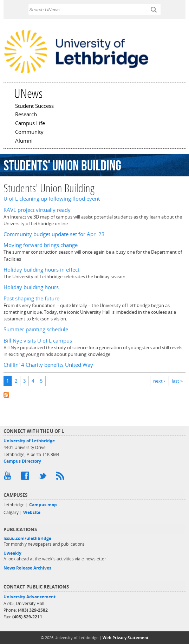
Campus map (43, 505)
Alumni (24, 141)
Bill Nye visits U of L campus (38, 341)
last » (177, 381)
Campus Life (30, 124)
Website (32, 512)
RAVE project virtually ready (37, 210)
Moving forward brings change (41, 245)
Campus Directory (22, 461)
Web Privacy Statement (126, 638)
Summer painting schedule (36, 329)
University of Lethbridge (29, 441)
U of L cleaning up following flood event (52, 199)
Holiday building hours (31, 287)
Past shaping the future (31, 298)
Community (29, 132)
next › (159, 381)
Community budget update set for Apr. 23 (54, 234)
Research (26, 115)
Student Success (34, 106)
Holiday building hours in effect (41, 270)
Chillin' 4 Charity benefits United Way (48, 365)
